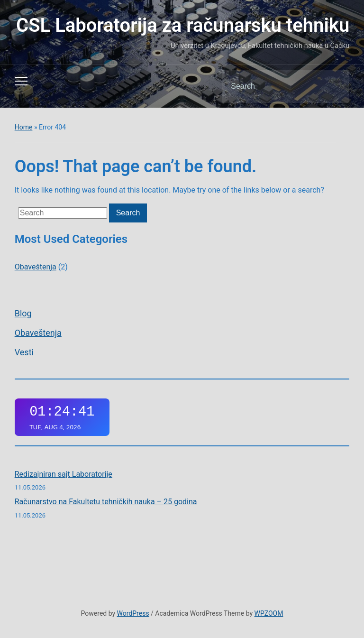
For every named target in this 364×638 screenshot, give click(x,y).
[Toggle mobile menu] (21, 81)
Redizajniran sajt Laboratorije (64, 474)
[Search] (273, 86)
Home (24, 127)
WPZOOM (269, 613)
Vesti (24, 352)
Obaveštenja (38, 333)
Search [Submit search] (334, 86)
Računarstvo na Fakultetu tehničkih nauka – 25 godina (106, 502)
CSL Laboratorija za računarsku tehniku (183, 25)
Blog (23, 313)
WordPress (133, 613)
